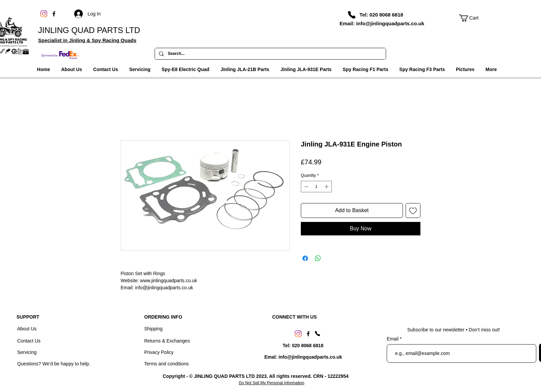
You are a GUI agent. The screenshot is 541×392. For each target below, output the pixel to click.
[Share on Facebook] (305, 258)
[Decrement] (306, 187)
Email (393, 339)
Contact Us (29, 341)
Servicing (27, 352)
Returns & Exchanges (167, 341)
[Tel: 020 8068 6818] (381, 14)
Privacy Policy (159, 352)
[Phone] (352, 15)
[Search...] (270, 54)
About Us (27, 329)
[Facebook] (54, 14)
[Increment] (327, 187)
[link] (473, 18)
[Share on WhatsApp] (318, 258)
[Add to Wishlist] (413, 210)
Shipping (153, 329)
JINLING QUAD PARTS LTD (89, 30)
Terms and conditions (166, 364)
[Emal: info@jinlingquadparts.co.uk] (303, 357)
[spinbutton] (316, 187)
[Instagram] (44, 14)
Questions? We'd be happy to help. (54, 364)
